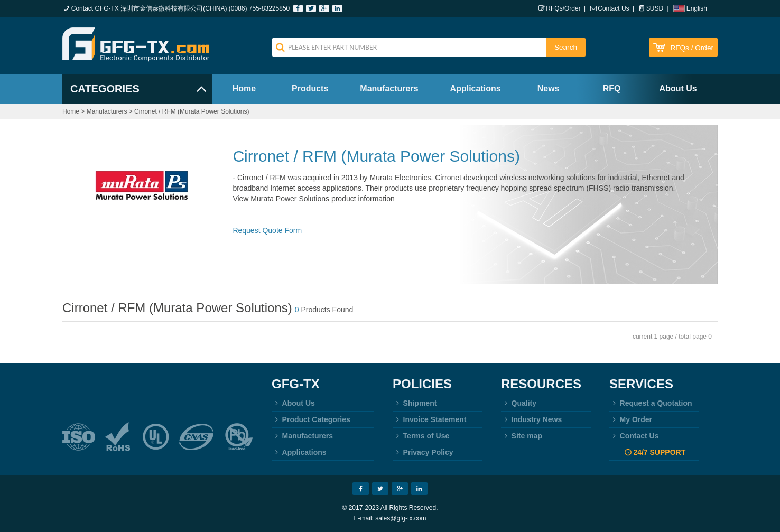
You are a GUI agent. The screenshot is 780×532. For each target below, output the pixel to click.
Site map (522, 436)
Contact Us (613, 8)
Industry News (531, 419)
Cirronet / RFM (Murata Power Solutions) (192, 111)
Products (310, 88)
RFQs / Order (692, 48)
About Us (678, 88)
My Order (631, 419)
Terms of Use (421, 436)
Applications (476, 88)
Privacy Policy (423, 452)
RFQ (612, 88)
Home (244, 88)
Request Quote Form (267, 230)
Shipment (415, 403)
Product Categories (311, 419)
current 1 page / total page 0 (672, 337)
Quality (519, 403)
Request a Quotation (651, 403)
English (697, 8)
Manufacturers (389, 88)
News (549, 88)
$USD (655, 8)
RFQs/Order (563, 8)
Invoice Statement (429, 419)
